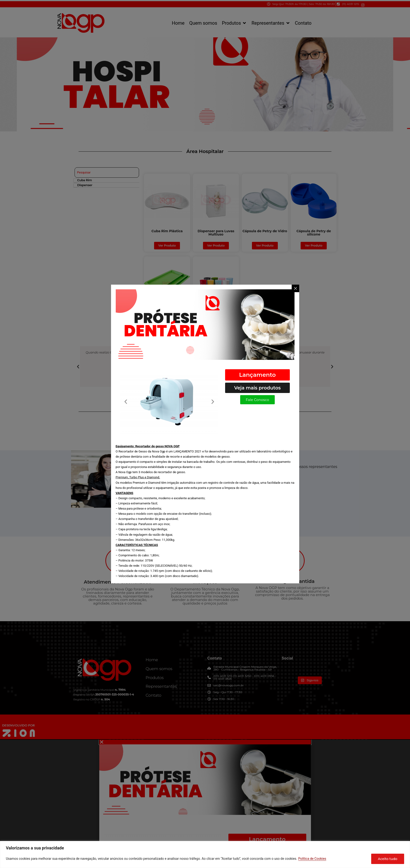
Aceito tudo (388, 859)
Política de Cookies (312, 859)
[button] (126, 402)
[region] (205, 854)
